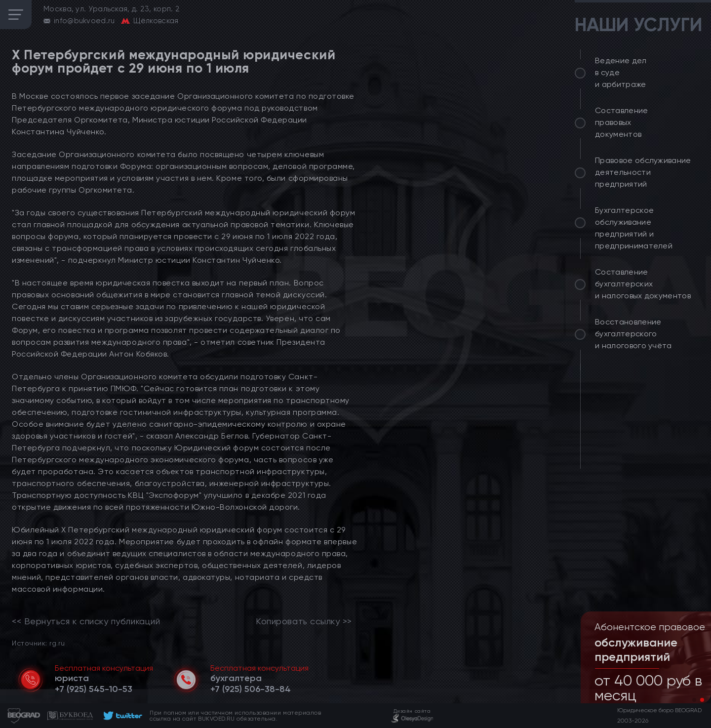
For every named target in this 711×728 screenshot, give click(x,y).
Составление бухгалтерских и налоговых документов (643, 284)
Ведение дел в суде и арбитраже (621, 72)
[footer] (121, 716)
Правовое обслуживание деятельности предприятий (643, 172)
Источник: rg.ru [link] (38, 643)
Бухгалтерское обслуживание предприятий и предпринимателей (634, 228)
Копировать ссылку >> (304, 621)
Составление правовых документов (622, 122)
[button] (694, 700)
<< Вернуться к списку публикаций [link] (86, 621)
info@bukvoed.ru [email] (84, 21)
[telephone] (94, 689)
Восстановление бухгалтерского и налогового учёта (633, 334)
